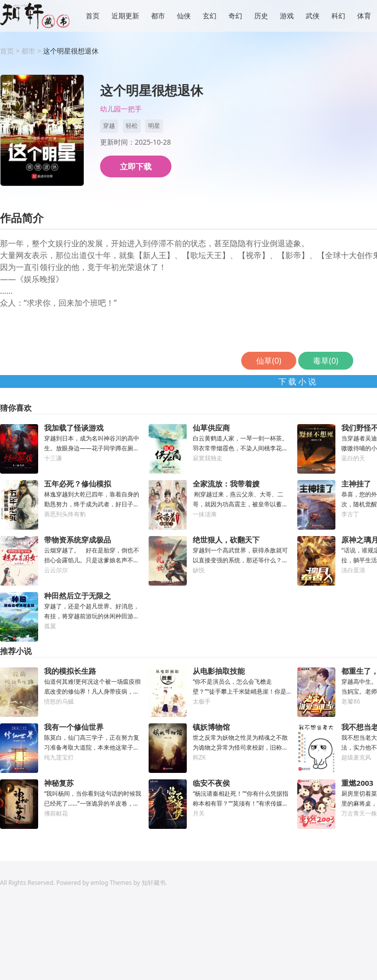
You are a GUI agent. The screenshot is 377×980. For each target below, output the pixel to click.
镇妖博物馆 (211, 727)
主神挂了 (356, 484)
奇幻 (235, 16)
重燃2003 (357, 783)
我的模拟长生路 (70, 671)
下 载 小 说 (297, 381)
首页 (93, 16)
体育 (364, 16)
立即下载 (136, 166)
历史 (261, 16)
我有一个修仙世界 (74, 727)
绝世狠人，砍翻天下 (226, 540)
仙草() (269, 361)
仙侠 (184, 16)
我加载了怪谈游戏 (74, 428)
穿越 (109, 126)
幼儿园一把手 (121, 109)
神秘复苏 (59, 783)
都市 (158, 16)
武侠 (313, 16)
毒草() (326, 361)
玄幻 (210, 16)
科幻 (338, 16)
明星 (154, 126)
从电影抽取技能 (219, 671)
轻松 (132, 126)
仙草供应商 (211, 428)
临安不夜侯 (211, 783)
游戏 (287, 16)
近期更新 (125, 16)
